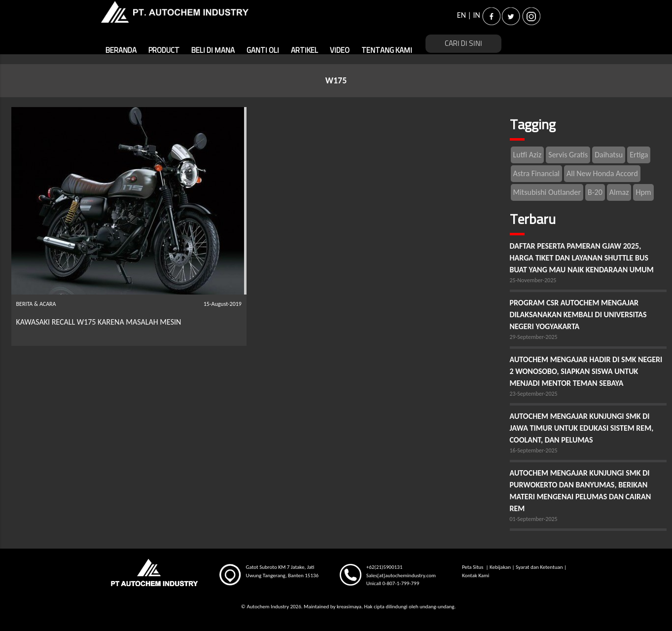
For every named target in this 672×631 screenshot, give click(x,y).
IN (477, 15)
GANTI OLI (263, 51)
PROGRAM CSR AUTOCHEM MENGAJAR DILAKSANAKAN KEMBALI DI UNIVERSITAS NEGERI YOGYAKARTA (578, 315)
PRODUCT (164, 51)
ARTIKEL (304, 51)
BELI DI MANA (213, 51)
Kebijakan (500, 567)
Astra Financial (537, 173)
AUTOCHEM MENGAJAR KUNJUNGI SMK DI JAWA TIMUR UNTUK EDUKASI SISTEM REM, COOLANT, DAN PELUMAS (582, 428)
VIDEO (340, 51)
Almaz (619, 192)
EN (461, 15)
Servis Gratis (568, 155)
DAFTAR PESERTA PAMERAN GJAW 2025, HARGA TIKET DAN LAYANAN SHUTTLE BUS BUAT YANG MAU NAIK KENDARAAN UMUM (582, 258)
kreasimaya (349, 607)
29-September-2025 (534, 337)
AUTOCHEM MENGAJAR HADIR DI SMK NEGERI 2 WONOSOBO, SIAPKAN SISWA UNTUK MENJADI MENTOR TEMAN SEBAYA (586, 371)
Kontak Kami (476, 575)
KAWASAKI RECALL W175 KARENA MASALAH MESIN (99, 322)
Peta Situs (473, 567)
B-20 (595, 192)
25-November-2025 (533, 280)
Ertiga (639, 155)
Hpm (643, 192)
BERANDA (121, 51)
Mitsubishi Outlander (547, 192)
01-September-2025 (534, 519)
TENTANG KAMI (387, 51)
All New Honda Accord (602, 173)
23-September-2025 (534, 394)
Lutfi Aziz (528, 155)
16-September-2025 (534, 450)
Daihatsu (609, 155)
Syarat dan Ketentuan (539, 567)
